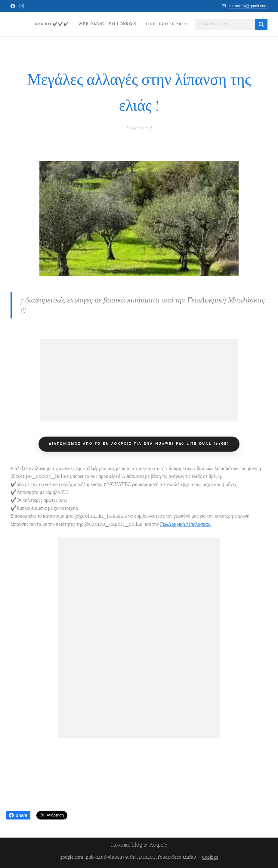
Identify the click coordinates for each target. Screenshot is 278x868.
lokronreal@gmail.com (248, 6)
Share (18, 815)
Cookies (210, 857)
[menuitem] (119, 24)
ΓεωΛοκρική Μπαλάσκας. (185, 524)
